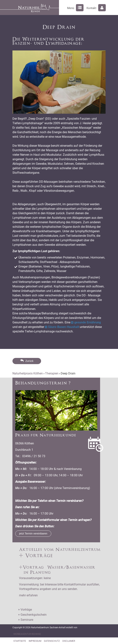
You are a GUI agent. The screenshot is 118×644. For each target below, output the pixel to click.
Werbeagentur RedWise (27, 634)
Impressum (35, 641)
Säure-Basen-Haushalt (64, 327)
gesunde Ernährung (88, 322)
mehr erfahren (28, 595)
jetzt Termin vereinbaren (33, 534)
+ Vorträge (25, 610)
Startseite (20, 641)
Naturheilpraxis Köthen (28, 373)
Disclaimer (69, 641)
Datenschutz (52, 641)
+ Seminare (26, 620)
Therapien (52, 373)
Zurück (29, 361)
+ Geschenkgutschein (32, 615)
